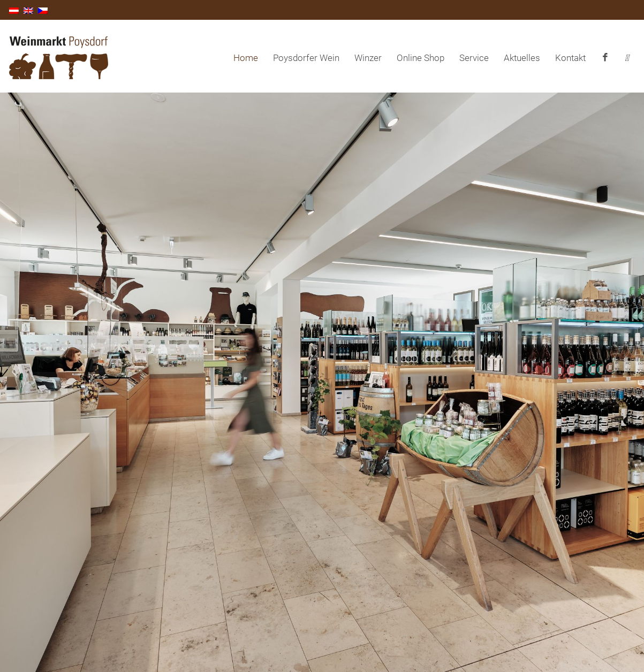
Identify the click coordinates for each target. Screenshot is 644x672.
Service (474, 58)
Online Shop (421, 58)
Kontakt (570, 58)
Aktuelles (522, 58)
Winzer (368, 58)
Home (246, 58)
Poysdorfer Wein (306, 58)
